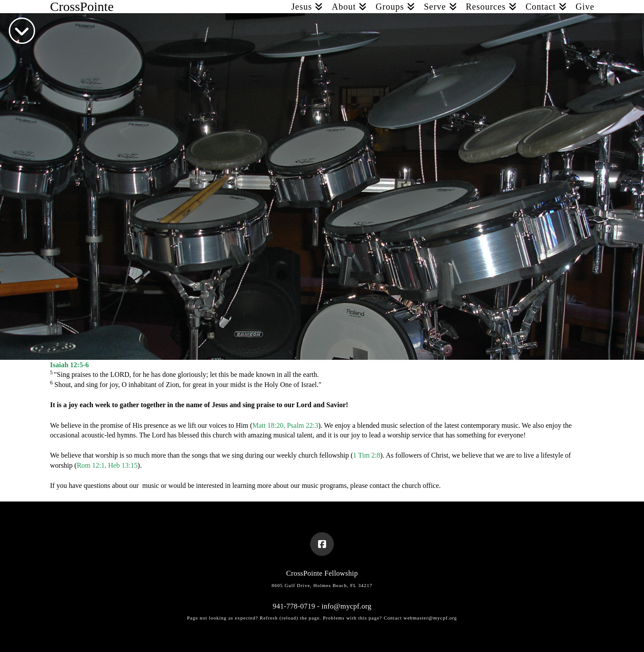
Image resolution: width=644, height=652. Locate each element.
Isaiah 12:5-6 (69, 365)
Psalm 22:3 (303, 425)
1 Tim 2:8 (367, 455)
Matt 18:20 (268, 425)
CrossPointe (82, 7)
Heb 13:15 (123, 465)
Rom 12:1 (91, 465)
